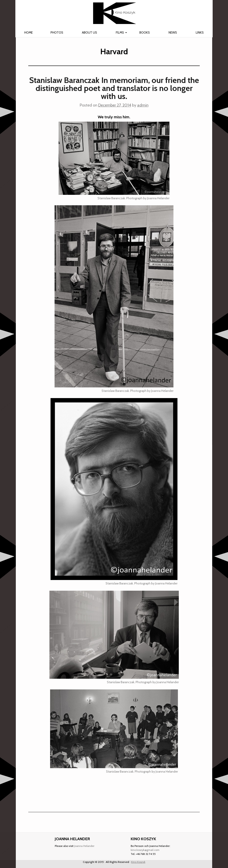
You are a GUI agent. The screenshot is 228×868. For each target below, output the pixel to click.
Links (200, 32)
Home (28, 32)
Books (145, 32)
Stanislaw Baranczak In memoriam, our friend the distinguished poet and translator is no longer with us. (114, 88)
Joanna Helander (84, 846)
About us (90, 32)
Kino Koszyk (138, 862)
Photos (57, 32)
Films (120, 32)
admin (143, 105)
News (173, 32)
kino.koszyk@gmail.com (145, 850)
